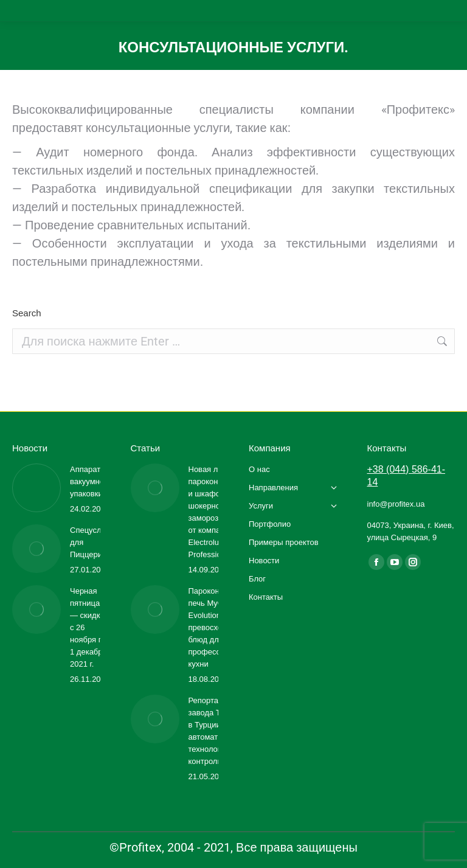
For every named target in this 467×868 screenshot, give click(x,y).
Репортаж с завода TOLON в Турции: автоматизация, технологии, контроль (217, 731)
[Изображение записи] (36, 488)
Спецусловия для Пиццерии (94, 542)
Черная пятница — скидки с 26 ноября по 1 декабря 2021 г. (88, 627)
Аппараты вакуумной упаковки (89, 481)
